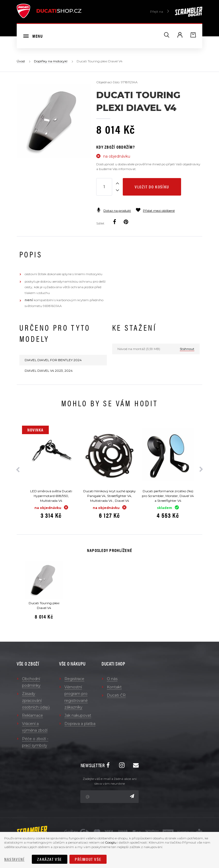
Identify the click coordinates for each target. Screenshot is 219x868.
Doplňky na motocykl (51, 61)
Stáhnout (187, 349)
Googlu (111, 842)
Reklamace (32, 715)
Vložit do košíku (152, 187)
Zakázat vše (50, 859)
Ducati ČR (116, 695)
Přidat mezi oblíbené (155, 211)
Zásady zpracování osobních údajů (36, 700)
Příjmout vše (88, 859)
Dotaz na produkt (114, 211)
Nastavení (14, 859)
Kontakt (114, 687)
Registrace (74, 679)
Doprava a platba (80, 724)
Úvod (21, 61)
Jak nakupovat (78, 715)
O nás (112, 679)
